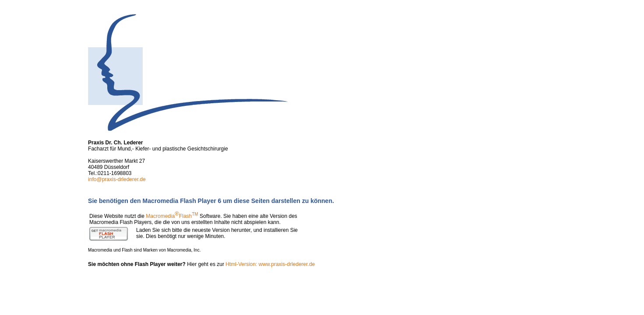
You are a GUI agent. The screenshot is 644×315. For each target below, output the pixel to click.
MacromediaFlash (172, 216)
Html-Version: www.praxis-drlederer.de (270, 264)
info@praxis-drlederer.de (117, 179)
